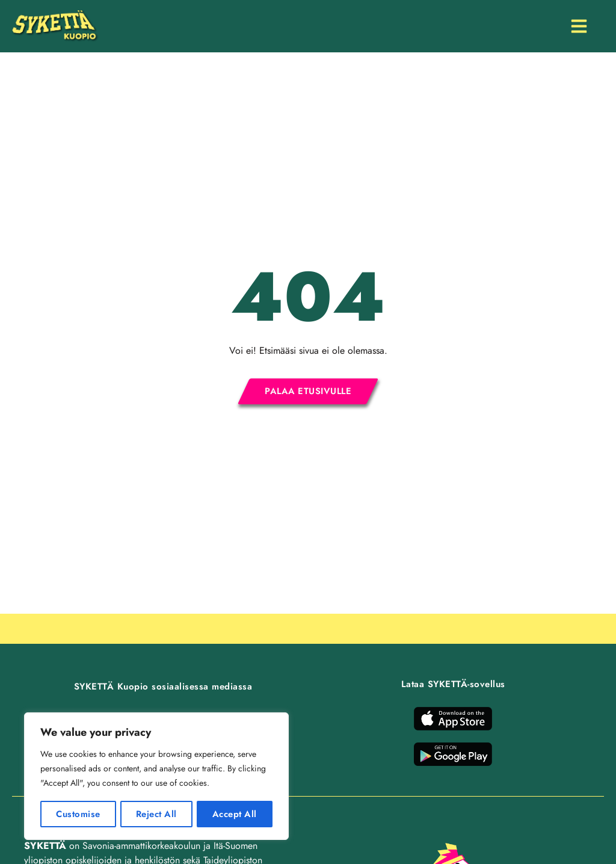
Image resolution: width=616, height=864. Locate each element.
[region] (156, 777)
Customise (78, 814)
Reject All (156, 814)
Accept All (235, 814)
